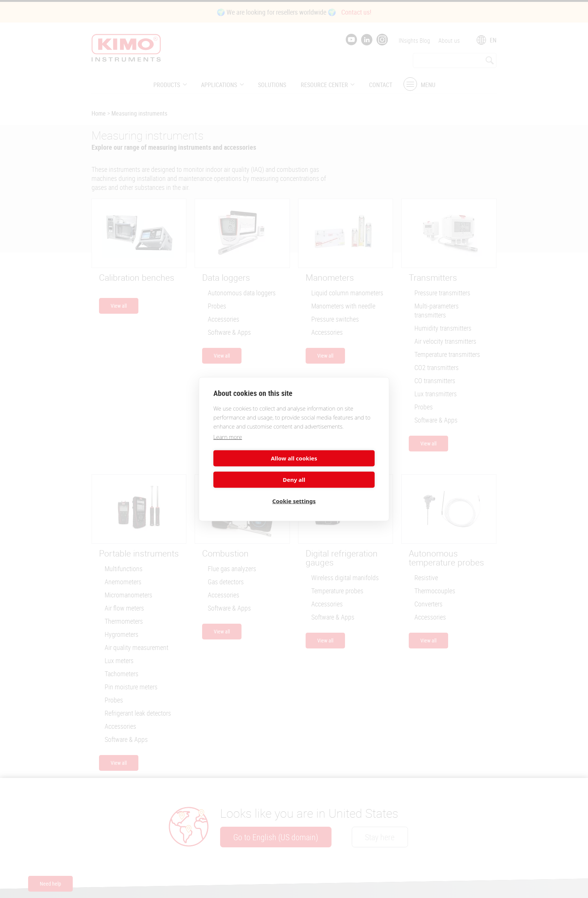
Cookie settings (294, 490)
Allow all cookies (252, 469)
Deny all (336, 469)
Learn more (228, 447)
